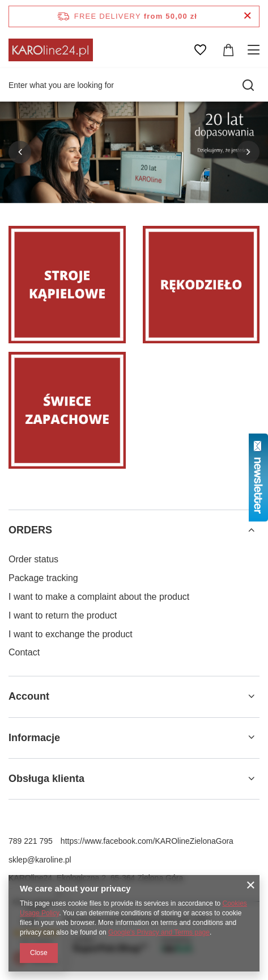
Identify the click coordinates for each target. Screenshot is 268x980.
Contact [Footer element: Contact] (24, 652)
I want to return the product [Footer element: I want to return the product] (63, 615)
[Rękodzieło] (201, 285)
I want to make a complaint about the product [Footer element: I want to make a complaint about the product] (99, 597)
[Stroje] (67, 285)
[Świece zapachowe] (67, 411)
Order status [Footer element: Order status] (33, 559)
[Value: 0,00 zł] (228, 50)
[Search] (248, 85)
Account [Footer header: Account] (29, 696)
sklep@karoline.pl (40, 860)
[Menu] (255, 50)
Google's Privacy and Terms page (159, 932)
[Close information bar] (247, 16)
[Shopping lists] (200, 50)
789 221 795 (31, 841)
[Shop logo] (51, 50)
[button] (20, 152)
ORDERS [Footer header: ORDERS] (30, 530)
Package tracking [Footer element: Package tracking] (43, 578)
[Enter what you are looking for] (134, 85)
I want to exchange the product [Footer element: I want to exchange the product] (71, 634)
